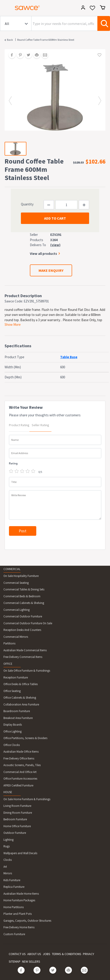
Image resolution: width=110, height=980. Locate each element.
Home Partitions (14, 907)
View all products (43, 254)
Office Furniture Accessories (20, 779)
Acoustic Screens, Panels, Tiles (22, 765)
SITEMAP (15, 961)
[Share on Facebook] (10, 55)
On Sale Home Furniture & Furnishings (27, 799)
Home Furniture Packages (19, 900)
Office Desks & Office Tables (21, 684)
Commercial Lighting (17, 610)
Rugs (7, 846)
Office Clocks (12, 745)
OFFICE (8, 664)
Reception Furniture (16, 677)
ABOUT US (34, 954)
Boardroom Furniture (17, 711)
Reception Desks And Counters (22, 630)
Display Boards (13, 725)
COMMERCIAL (12, 569)
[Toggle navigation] (6, 8)
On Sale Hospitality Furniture (21, 576)
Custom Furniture (14, 934)
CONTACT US (17, 954)
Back (10, 40)
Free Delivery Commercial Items (23, 657)
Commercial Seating (16, 583)
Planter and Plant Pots (18, 914)
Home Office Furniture (17, 826)
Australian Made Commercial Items (25, 650)
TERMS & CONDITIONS (67, 954)
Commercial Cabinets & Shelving (24, 603)
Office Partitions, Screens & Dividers (25, 738)
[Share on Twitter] (27, 55)
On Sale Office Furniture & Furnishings (27, 671)
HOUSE (8, 792)
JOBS (47, 954)
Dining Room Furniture (18, 813)
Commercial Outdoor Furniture (23, 616)
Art (5, 867)
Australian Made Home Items (21, 894)
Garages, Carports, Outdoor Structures (27, 921)
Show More (13, 324)
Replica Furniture (14, 887)
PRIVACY (89, 954)
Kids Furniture (12, 880)
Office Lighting (13, 731)
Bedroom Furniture (15, 819)
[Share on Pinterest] (19, 55)
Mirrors (8, 873)
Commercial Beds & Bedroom (22, 596)
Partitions (9, 643)
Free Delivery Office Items (19, 758)
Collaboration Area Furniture (21, 704)
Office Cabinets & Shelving (20, 698)
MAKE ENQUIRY (51, 270)
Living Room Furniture (17, 806)
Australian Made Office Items (21, 752)
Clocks (8, 860)
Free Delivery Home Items (19, 927)
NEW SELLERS (31, 961)
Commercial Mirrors (16, 637)
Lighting (8, 840)
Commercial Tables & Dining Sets (24, 589)
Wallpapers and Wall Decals (20, 853)
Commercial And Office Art (20, 772)
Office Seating (12, 691)
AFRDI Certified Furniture (18, 785)
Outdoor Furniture (15, 833)
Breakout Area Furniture (18, 718)
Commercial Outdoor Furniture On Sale (28, 623)
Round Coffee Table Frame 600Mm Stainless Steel (46, 40)
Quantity (27, 204)
